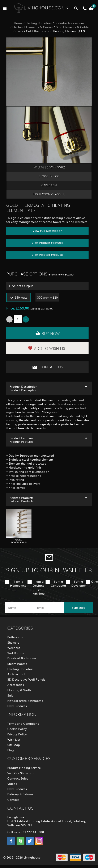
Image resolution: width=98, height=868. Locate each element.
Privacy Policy (17, 734)
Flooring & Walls (19, 690)
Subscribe (78, 607)
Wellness (14, 648)
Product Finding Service (24, 768)
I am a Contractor (58, 583)
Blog (11, 750)
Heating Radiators (39, 23)
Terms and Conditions (23, 723)
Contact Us (48, 367)
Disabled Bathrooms (22, 658)
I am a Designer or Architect (39, 587)
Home (18, 23)
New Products (17, 706)
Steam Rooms (17, 664)
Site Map (14, 745)
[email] (49, 607)
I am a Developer (79, 583)
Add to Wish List (47, 348)
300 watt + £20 (47, 297)
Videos (12, 784)
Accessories (16, 685)
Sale (10, 695)
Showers (13, 642)
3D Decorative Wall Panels (26, 679)
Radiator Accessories (69, 23)
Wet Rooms (16, 653)
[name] (19, 607)
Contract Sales (18, 778)
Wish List (14, 739)
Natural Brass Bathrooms (25, 701)
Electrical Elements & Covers (33, 27)
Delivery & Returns (20, 794)
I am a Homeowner (19, 583)
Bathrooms (15, 637)
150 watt (21, 297)
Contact (13, 800)
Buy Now (48, 333)
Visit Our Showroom (21, 773)
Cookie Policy (17, 729)
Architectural (16, 674)
